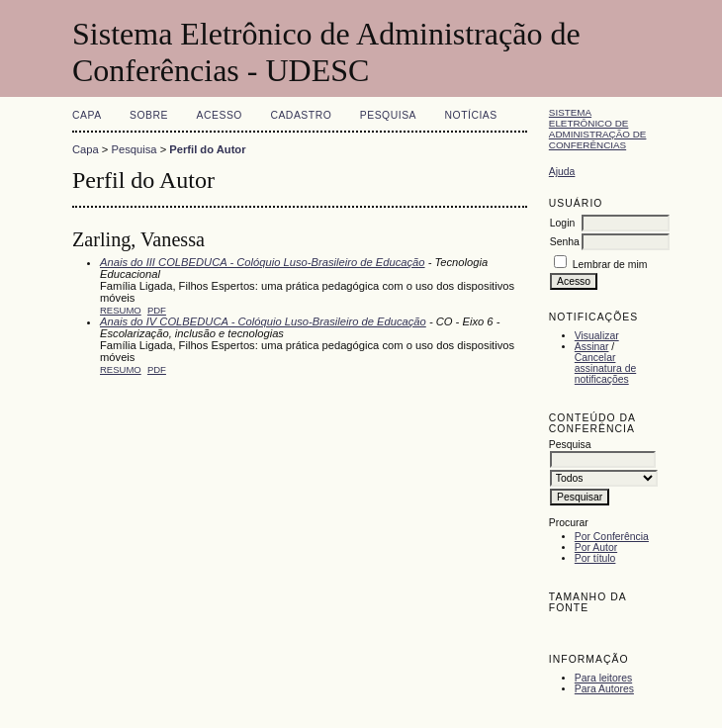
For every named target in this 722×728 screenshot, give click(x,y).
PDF (157, 310)
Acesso (220, 115)
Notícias (471, 115)
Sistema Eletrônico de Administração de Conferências (598, 129)
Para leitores (603, 678)
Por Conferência (612, 537)
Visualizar (597, 336)
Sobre (149, 115)
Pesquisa (388, 115)
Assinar (592, 347)
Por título (595, 558)
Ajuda (562, 172)
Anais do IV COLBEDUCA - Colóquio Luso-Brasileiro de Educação (263, 321)
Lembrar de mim (610, 265)
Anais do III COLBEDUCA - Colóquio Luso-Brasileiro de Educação (263, 262)
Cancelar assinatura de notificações (605, 368)
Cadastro (301, 115)
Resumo (121, 310)
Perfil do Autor (207, 149)
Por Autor (596, 547)
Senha (565, 242)
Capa (87, 115)
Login (562, 223)
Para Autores (604, 689)
